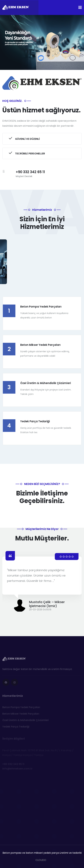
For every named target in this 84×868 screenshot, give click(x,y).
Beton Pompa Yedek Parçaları (41, 307)
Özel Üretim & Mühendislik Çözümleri (46, 383)
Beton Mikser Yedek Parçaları (40, 345)
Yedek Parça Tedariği (35, 421)
